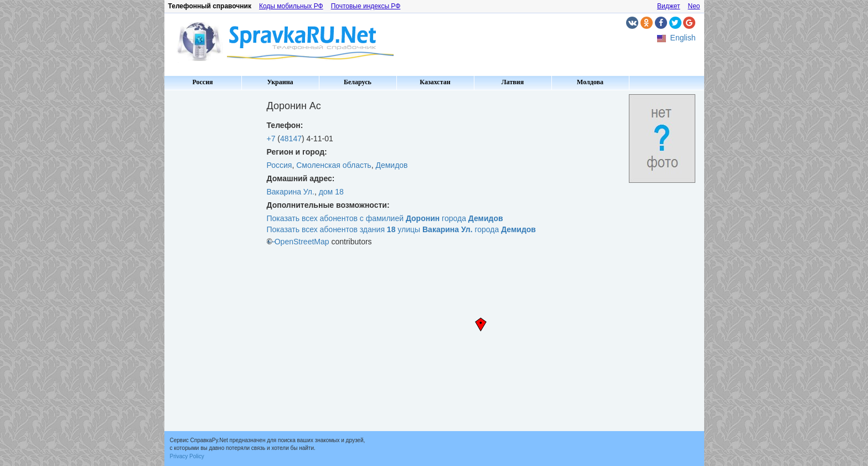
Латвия (513, 82)
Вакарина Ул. (291, 192)
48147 (291, 139)
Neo (694, 6)
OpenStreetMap (302, 242)
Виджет (669, 6)
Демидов (391, 165)
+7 (271, 139)
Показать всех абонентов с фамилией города (385, 218)
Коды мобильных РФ (291, 6)
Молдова (590, 82)
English (683, 38)
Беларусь (358, 82)
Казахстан (435, 82)
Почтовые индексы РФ (366, 6)
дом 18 (331, 192)
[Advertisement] (211, 260)
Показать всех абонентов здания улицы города (401, 229)
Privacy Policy (187, 456)
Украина (280, 82)
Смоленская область (334, 165)
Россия (202, 82)
